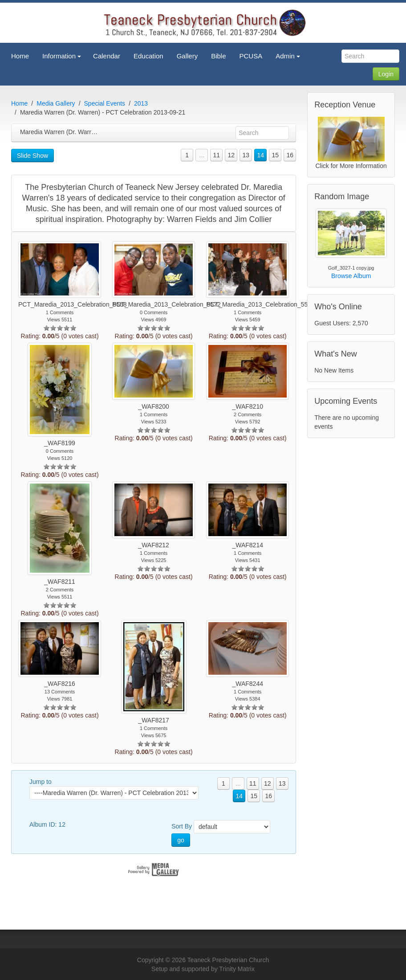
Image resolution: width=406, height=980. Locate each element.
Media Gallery (56, 103)
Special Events (105, 103)
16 (290, 155)
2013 (141, 103)
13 (246, 155)
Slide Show (32, 156)
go (181, 840)
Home (19, 103)
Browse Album (351, 276)
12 (231, 155)
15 (275, 155)
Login (386, 74)
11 (216, 155)
